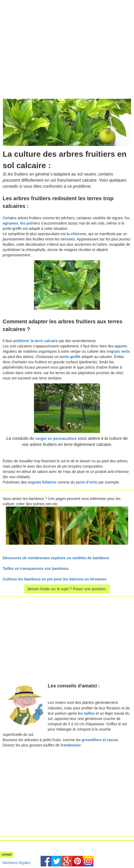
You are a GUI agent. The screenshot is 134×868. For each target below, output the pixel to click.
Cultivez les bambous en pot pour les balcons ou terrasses (55, 579)
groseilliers (92, 740)
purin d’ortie (87, 482)
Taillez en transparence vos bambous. (36, 569)
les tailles (86, 713)
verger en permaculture (56, 439)
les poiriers (30, 223)
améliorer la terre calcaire (35, 341)
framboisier (71, 745)
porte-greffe (70, 357)
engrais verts (118, 351)
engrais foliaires (42, 482)
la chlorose (76, 234)
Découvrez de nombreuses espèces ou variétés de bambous (56, 558)
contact (7, 854)
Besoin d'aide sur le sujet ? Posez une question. (67, 589)
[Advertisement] (45, 37)
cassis (112, 740)
